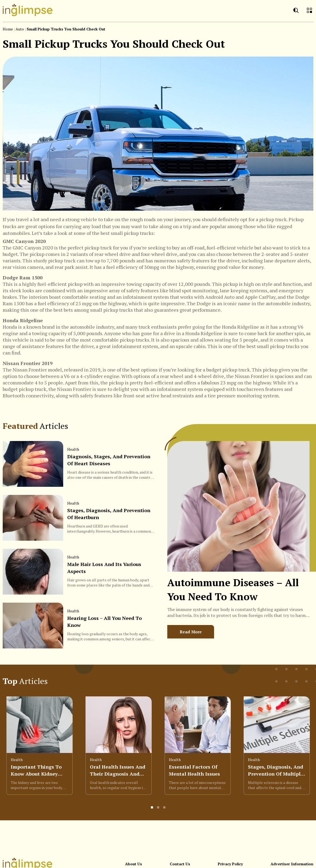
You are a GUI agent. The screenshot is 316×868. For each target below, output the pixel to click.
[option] (40, 748)
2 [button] (158, 810)
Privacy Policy (230, 864)
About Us (134, 864)
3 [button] (165, 810)
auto (20, 29)
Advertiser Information (292, 864)
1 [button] (152, 810)
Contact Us (180, 864)
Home (8, 29)
